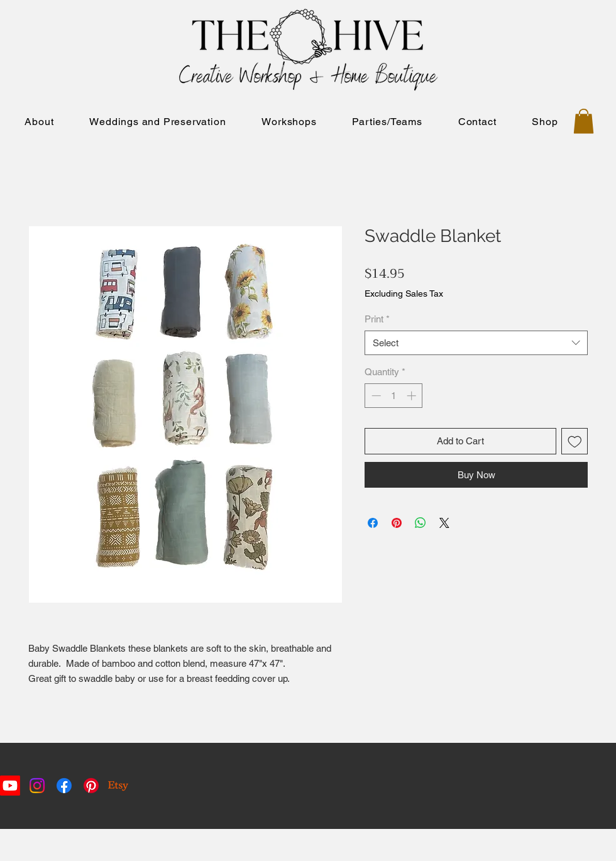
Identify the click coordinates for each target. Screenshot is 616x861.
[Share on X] (444, 523)
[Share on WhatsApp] (421, 523)
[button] (584, 121)
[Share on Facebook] (373, 523)
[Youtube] (10, 786)
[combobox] (476, 343)
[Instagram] (37, 786)
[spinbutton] (394, 396)
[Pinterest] (91, 786)
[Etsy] (118, 786)
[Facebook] (64, 786)
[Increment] (413, 396)
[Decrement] (375, 396)
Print (377, 319)
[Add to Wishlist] (575, 441)
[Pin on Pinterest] (397, 523)
